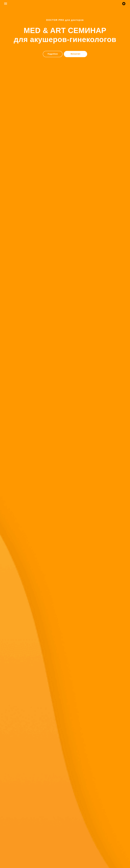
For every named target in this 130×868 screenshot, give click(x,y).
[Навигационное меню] (6, 4)
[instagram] (124, 5)
